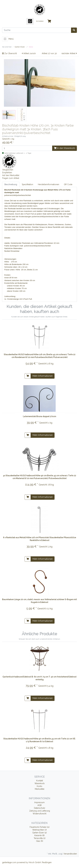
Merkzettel (40, 789)
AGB (39, 805)
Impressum (39, 802)
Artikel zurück (29, 53)
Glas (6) (40, 841)
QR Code (68, 184)
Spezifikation (27, 184)
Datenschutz (40, 808)
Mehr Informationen (43, 376)
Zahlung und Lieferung (40, 811)
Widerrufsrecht (39, 814)
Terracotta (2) (40, 838)
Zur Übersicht (9, 53)
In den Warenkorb (65, 148)
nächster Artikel (69, 53)
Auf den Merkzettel (11, 175)
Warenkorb (40, 783)
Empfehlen (7, 173)
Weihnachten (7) (39, 830)
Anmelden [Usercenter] (40, 21)
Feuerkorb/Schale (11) (40, 827)
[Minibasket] (49, 21)
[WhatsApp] (30, 21)
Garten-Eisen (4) (39, 833)
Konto (39, 786)
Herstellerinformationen (49, 184)
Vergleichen (8, 170)
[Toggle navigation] (5, 39)
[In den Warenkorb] (28, 376)
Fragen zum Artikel (11, 178)
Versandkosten (70, 854)
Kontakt (40, 781)
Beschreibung (11, 184)
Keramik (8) (39, 835)
